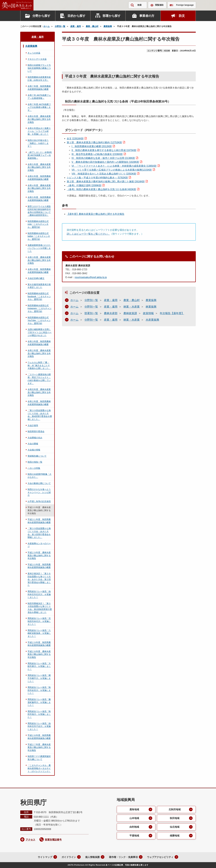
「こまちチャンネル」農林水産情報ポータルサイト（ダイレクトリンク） (39, 768)
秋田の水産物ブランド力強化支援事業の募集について (39, 68)
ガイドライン (69, 857)
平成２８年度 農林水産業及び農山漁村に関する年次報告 (39, 654)
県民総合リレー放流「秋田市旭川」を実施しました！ (39, 714)
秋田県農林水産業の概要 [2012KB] (92, 146)
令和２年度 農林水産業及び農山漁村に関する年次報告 (39, 353)
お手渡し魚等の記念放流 (39, 501)
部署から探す (112, 16)
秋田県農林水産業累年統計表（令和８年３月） (39, 79)
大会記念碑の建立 (36, 278)
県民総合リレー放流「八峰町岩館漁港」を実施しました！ (39, 633)
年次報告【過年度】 (172, 313)
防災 (182, 16)
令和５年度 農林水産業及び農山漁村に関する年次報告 (39, 167)
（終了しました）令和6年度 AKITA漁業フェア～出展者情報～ (40, 155)
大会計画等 (33, 425)
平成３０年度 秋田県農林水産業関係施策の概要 (39, 566)
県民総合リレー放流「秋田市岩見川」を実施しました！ (39, 690)
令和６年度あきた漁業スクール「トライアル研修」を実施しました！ (39, 131)
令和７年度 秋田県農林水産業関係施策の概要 (39, 88)
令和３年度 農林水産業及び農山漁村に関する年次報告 (39, 260)
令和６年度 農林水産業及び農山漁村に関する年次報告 (39, 119)
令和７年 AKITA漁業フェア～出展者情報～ (39, 97)
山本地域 (134, 818)
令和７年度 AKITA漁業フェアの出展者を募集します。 (39, 107)
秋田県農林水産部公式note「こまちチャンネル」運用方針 (38, 224)
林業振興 (151, 307)
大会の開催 (33, 444)
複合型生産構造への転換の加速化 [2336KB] (97, 154)
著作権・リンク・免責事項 (123, 857)
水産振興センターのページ (39, 545)
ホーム (46, 26)
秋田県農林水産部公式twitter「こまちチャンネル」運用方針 (39, 236)
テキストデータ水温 (37, 59)
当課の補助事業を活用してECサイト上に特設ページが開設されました (40, 332)
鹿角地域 (134, 809)
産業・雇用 (76, 26)
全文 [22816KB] (75, 139)
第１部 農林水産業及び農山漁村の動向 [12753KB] (94, 142)
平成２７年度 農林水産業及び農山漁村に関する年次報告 (39, 747)
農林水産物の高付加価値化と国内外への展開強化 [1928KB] (105, 162)
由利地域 (134, 827)
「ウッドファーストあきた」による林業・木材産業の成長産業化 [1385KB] (114, 166)
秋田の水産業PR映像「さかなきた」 (40, 476)
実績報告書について (37, 456)
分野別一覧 (60, 26)
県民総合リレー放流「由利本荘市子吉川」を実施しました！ (39, 726)
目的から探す (76, 16)
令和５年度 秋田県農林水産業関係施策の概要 (39, 199)
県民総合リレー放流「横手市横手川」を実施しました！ (39, 678)
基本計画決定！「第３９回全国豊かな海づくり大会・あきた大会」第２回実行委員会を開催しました (39, 579)
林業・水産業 (132, 307)
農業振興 (108, 26)
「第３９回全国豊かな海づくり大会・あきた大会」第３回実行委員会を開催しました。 (39, 533)
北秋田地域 (175, 809)
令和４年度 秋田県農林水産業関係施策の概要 (39, 271)
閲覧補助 (159, 5)
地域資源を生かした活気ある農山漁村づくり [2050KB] (104, 174)
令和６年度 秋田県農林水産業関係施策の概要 (39, 178)
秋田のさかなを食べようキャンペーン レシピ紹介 (39, 492)
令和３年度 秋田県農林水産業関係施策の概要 (39, 343)
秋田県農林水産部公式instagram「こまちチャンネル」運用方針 (40, 308)
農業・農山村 (92, 26)
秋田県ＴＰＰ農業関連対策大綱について (39, 758)
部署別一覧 (91, 313)
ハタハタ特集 (34, 468)
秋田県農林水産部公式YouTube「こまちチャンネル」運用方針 (39, 320)
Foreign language (185, 5)
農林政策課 (130, 313)
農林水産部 (111, 313)
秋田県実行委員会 (36, 431)
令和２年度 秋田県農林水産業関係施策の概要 (39, 403)
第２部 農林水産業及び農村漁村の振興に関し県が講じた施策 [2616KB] (106, 182)
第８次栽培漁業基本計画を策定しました (39, 286)
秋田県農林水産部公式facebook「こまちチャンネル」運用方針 (39, 296)
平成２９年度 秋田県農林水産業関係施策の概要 (39, 644)
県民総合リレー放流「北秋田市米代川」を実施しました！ (39, 621)
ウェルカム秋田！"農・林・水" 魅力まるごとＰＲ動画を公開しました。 (39, 365)
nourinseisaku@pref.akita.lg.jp (91, 277)
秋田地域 (175, 818)
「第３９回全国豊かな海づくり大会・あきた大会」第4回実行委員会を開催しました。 (40, 415)
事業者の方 (147, 16)
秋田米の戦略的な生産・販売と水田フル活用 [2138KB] (103, 158)
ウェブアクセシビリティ (160, 857)
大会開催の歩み (35, 438)
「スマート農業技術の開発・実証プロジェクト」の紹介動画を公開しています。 (39, 379)
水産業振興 (152, 320)
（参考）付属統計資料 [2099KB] (84, 185)
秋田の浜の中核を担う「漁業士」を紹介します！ (38, 143)
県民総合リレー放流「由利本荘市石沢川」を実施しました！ (39, 594)
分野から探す (41, 16)
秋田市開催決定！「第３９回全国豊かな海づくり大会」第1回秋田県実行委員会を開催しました (40, 608)
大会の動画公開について (39, 483)
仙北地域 (175, 827)
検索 (139, 5)
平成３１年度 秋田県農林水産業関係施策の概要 (39, 521)
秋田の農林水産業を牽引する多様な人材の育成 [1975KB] (104, 150)
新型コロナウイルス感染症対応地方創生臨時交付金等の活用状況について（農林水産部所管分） (39, 211)
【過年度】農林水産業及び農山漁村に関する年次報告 (96, 214)
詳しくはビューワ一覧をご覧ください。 (88, 234)
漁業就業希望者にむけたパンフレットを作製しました (39, 248)
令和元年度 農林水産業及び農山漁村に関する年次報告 (39, 392)
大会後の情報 (34, 450)
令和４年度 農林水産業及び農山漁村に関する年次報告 (39, 188)
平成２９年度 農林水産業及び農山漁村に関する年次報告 (39, 555)
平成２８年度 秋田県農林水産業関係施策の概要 (39, 737)
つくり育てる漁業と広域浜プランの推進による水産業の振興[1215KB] (112, 170)
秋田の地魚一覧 (35, 462)
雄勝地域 (175, 836)
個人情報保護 (92, 857)
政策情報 (148, 313)
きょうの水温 (34, 53)
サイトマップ (45, 857)
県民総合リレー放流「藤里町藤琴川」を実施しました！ (39, 702)
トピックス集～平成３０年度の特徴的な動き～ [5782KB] (97, 178)
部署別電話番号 (53, 840)
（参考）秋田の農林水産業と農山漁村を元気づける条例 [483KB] (101, 189)
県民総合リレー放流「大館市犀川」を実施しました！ (39, 666)
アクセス (30, 840)
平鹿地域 (134, 836)
